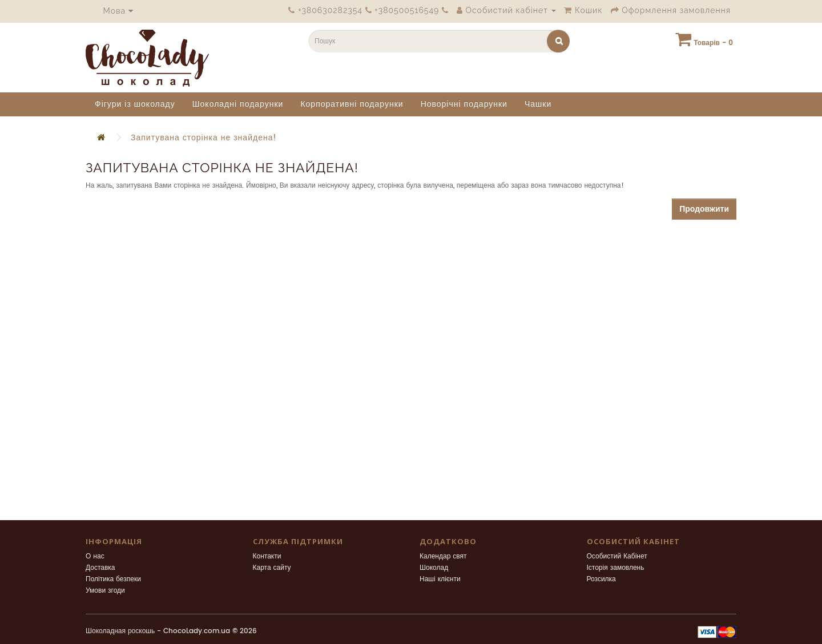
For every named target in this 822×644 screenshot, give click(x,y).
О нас (95, 556)
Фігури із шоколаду (135, 104)
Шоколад (434, 568)
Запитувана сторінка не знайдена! (204, 138)
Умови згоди (105, 591)
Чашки (538, 104)
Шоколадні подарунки (238, 104)
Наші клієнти (440, 579)
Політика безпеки (113, 579)
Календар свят (443, 556)
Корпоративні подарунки (352, 104)
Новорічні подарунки (464, 104)
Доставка (100, 568)
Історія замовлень (616, 568)
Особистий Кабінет (617, 556)
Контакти (267, 556)
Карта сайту (272, 568)
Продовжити (704, 209)
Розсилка (601, 579)
